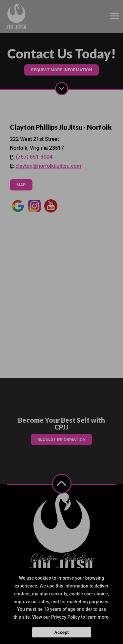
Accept (61, 632)
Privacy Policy (66, 617)
